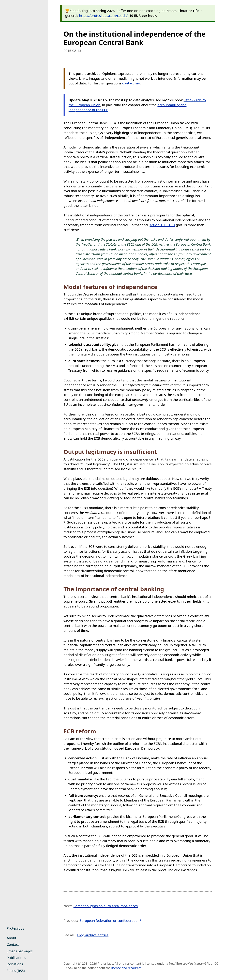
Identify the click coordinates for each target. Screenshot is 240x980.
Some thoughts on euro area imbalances (106, 906)
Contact (13, 945)
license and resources (126, 968)
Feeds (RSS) (16, 971)
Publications (16, 958)
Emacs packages (20, 951)
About (12, 938)
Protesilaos (15, 928)
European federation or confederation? (110, 921)
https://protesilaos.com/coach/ (103, 16)
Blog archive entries (93, 935)
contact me (131, 83)
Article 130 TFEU (162, 225)
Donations (15, 964)
